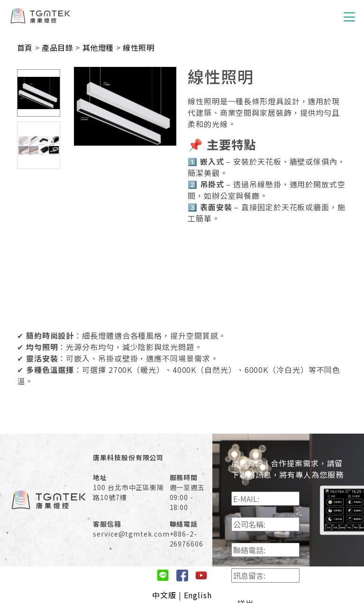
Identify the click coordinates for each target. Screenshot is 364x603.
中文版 (164, 595)
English (198, 595)
